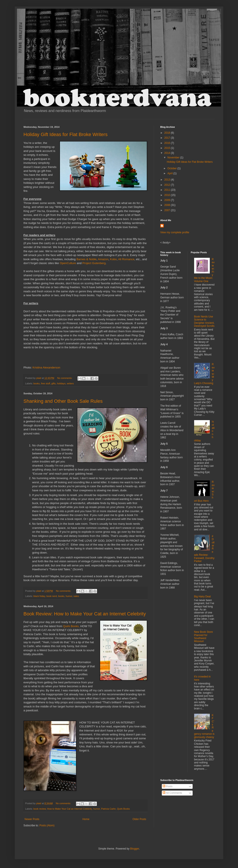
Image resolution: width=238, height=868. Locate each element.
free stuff (46, 383)
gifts (53, 383)
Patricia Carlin (108, 809)
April (170, 173)
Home (86, 819)
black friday (39, 596)
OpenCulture (68, 263)
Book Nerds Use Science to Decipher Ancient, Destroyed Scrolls (204, 321)
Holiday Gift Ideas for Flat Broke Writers (65, 134)
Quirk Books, (71, 626)
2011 (168, 190)
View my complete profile (175, 232)
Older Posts (139, 819)
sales (76, 596)
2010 (168, 195)
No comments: (65, 378)
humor (69, 596)
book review (40, 809)
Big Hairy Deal (202, 597)
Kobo (113, 259)
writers (70, 383)
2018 (168, 133)
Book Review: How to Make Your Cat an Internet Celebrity (85, 614)
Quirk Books (123, 809)
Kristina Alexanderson (46, 367)
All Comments (172, 793)
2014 (168, 153)
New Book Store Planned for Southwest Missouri (204, 637)
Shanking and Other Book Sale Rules (63, 401)
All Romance (126, 259)
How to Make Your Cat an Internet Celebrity (70, 809)
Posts (168, 786)
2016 (168, 143)
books (37, 383)
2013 (168, 180)
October (172, 168)
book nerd (52, 596)
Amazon (103, 259)
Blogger (135, 849)
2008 (168, 205)
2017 (168, 138)
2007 (168, 210)
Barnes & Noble (86, 259)
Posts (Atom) (47, 825)
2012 (168, 185)
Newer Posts (32, 819)
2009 (168, 200)
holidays (61, 383)
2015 (168, 148)
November (174, 158)
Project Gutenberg (94, 263)
